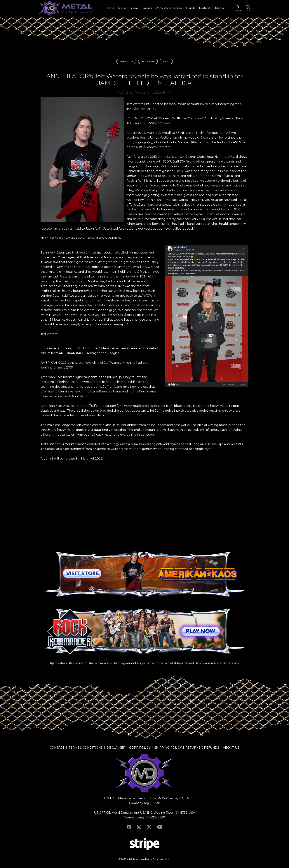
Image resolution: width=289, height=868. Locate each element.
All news (148, 61)
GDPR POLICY (140, 748)
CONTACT (57, 748)
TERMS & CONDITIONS (86, 748)
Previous (126, 61)
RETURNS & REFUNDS (202, 748)
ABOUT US (231, 748)
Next (166, 61)
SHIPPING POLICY (168, 748)
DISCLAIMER (116, 748)
